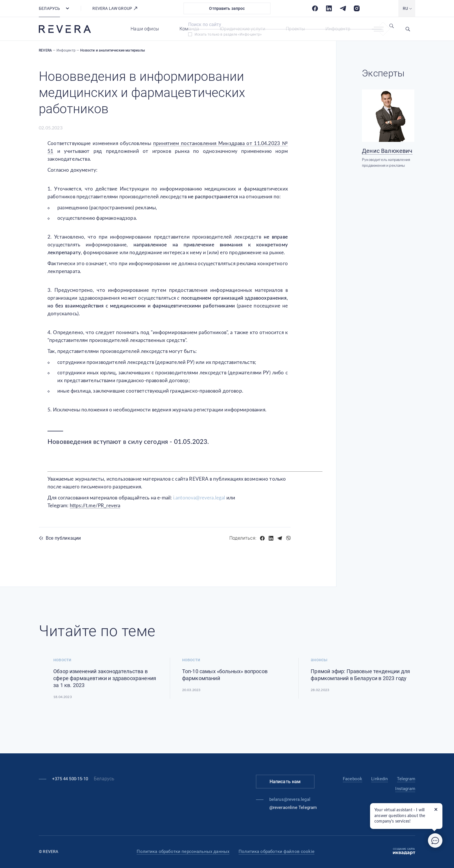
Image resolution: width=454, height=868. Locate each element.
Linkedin (379, 779)
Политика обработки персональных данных (183, 851)
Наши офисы (145, 29)
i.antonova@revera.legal (199, 498)
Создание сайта (404, 851)
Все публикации (63, 538)
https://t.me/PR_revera (95, 506)
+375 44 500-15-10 (70, 779)
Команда (189, 29)
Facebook (353, 779)
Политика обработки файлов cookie (277, 851)
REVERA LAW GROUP (115, 8)
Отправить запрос (227, 8)
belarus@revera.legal (290, 799)
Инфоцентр (338, 29)
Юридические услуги (242, 29)
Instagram (405, 789)
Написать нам (285, 782)
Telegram (406, 779)
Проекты (295, 29)
